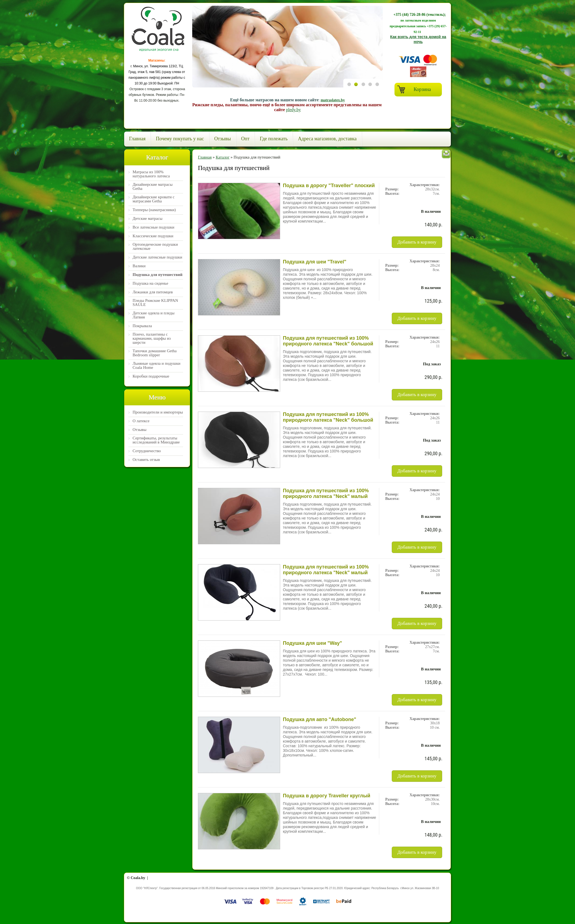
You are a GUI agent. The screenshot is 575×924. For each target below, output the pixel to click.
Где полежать (274, 139)
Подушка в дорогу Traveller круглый (327, 796)
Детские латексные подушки (157, 257)
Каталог (223, 157)
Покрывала (142, 326)
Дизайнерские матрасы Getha (153, 187)
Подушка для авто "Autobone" (319, 719)
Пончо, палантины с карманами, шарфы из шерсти (152, 338)
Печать (446, 154)
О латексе (141, 421)
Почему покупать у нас (180, 139)
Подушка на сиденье (150, 283)
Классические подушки (153, 236)
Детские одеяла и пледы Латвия (154, 315)
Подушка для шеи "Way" (312, 643)
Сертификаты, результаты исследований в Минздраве (156, 440)
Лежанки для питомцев (153, 292)
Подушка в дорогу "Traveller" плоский (329, 186)
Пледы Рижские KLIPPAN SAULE (155, 303)
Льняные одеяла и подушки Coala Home (156, 366)
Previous (349, 123)
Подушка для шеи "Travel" (315, 262)
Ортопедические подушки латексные (155, 247)
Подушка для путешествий (157, 275)
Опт (245, 139)
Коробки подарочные (151, 376)
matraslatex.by (333, 100)
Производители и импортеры (158, 412)
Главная (137, 139)
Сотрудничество (147, 451)
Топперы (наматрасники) (154, 210)
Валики (139, 266)
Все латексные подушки (153, 227)
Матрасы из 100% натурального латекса (151, 174)
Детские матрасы (147, 219)
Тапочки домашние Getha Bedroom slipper (155, 353)
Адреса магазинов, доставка (327, 139)
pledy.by (293, 110)
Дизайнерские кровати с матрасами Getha (154, 199)
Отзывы (223, 139)
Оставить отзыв (146, 460)
